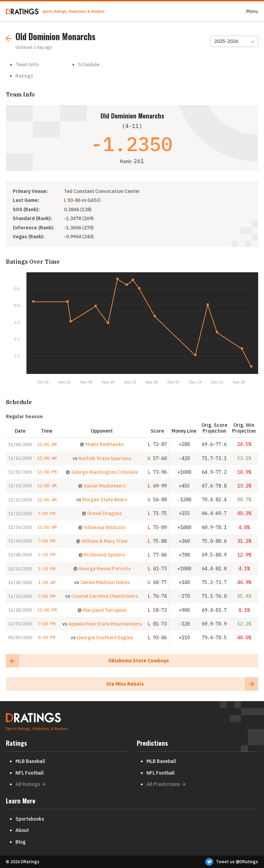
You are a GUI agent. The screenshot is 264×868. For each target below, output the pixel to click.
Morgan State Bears (105, 500)
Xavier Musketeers (104, 486)
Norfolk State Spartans (105, 458)
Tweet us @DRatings (232, 862)
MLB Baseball (30, 761)
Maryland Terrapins (105, 610)
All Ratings (30, 784)
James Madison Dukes (105, 582)
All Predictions (166, 784)
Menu (252, 11)
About (22, 830)
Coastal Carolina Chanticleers (105, 596)
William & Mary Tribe (104, 541)
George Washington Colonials (104, 472)
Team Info (27, 65)
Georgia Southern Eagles (105, 638)
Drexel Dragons (104, 513)
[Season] (234, 42)
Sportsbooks (30, 819)
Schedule (89, 65)
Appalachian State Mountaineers (105, 624)
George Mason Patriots (105, 569)
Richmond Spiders (104, 555)
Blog (21, 842)
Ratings (24, 76)
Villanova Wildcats (104, 527)
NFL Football (30, 773)
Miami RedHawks (104, 444)
